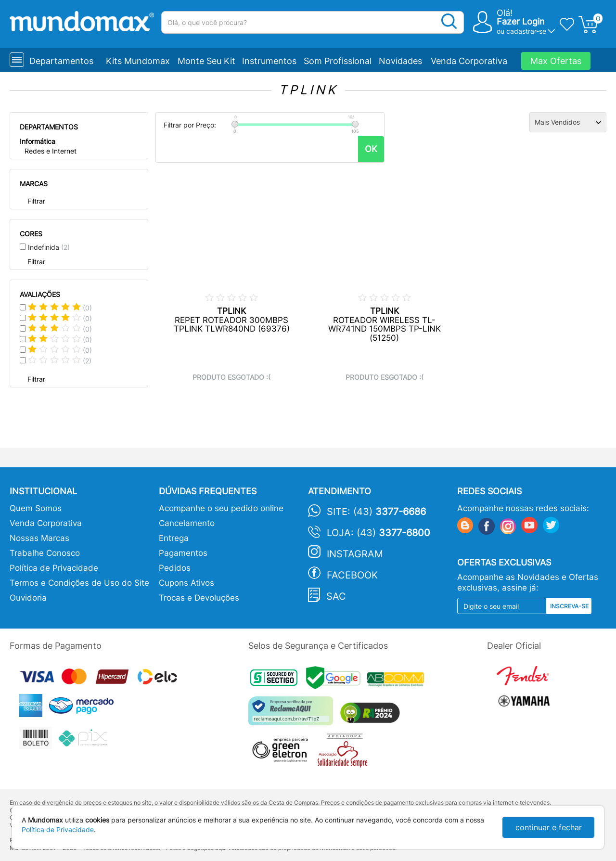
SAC (336, 596)
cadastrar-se (526, 31)
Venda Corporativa (469, 61)
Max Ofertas (556, 61)
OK (371, 149)
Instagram (355, 554)
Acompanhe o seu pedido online (221, 508)
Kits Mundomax (138, 61)
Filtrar (36, 201)
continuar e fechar (549, 827)
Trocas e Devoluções (199, 598)
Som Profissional (338, 61)
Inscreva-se (569, 606)
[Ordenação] (568, 122)
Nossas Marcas (39, 538)
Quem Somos (36, 508)
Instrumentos (269, 61)
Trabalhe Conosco (45, 553)
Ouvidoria (28, 598)
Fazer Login (521, 21)
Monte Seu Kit (206, 61)
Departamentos (61, 61)
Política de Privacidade (54, 568)
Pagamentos (183, 553)
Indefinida (49, 247)
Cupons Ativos (186, 583)
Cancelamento (187, 523)
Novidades (400, 61)
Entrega (174, 538)
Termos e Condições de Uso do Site (79, 583)
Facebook (352, 575)
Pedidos (175, 568)
